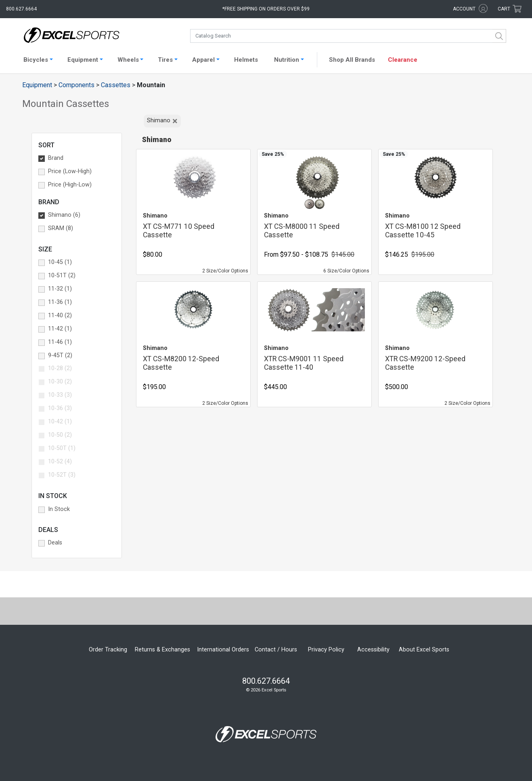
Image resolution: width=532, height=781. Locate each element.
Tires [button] (165, 60)
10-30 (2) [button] (60, 382)
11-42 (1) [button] (60, 329)
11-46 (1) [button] (60, 342)
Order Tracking (108, 650)
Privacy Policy (326, 650)
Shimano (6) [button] (64, 215)
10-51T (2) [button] (62, 275)
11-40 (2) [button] (60, 315)
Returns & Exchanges (162, 650)
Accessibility (373, 650)
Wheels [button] (128, 60)
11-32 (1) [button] (60, 289)
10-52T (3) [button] (62, 475)
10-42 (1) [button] (60, 422)
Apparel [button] (203, 60)
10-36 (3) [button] (60, 408)
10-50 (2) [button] (60, 435)
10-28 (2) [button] (60, 368)
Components (76, 85)
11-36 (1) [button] (60, 302)
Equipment (37, 85)
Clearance (403, 60)
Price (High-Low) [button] (70, 185)
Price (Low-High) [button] (70, 171)
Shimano (162, 121)
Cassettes (116, 85)
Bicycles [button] (36, 60)
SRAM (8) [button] (61, 228)
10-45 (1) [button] (60, 262)
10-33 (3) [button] (60, 395)
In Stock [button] (59, 509)
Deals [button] (55, 543)
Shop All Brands (352, 60)
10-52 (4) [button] (60, 462)
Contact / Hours (276, 650)
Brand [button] (56, 158)
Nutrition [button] (287, 60)
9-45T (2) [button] (60, 355)
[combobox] (348, 36)
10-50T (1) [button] (62, 448)
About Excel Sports (424, 650)
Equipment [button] (83, 60)
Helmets (246, 60)
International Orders (223, 650)
